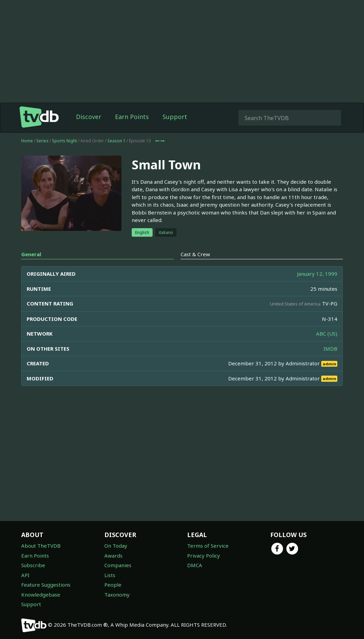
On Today (116, 546)
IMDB (330, 349)
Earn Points (132, 117)
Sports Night (64, 141)
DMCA (195, 565)
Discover (89, 117)
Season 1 (116, 141)
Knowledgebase (41, 595)
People (113, 585)
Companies (118, 565)
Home (27, 141)
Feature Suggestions (46, 585)
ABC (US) (327, 334)
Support (175, 117)
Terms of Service (208, 546)
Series (42, 141)
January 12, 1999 (317, 274)
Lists (110, 575)
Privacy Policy (204, 556)
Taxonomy (117, 595)
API (25, 575)
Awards (113, 556)
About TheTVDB (41, 546)
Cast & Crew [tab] (195, 254)
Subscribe (33, 565)
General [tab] (31, 254)
